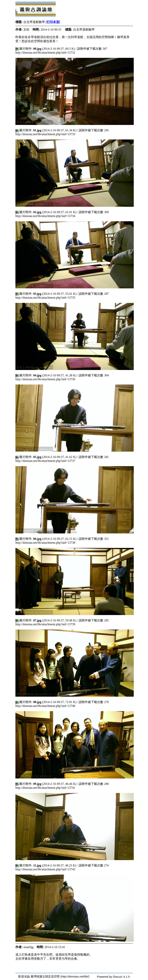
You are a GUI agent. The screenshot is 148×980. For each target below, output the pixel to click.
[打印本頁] (53, 22)
